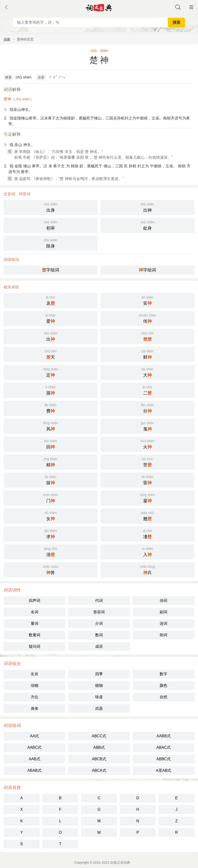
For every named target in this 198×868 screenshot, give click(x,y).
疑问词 (35, 646)
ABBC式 (164, 759)
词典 (7, 39)
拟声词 (35, 600)
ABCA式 (99, 770)
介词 (99, 623)
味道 (99, 697)
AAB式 (35, 759)
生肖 (35, 674)
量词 (35, 623)
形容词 (99, 612)
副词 (163, 612)
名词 (35, 612)
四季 (99, 674)
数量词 (35, 635)
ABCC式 (99, 736)
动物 (35, 685)
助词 (163, 635)
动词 (163, 600)
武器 (99, 708)
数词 (99, 635)
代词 (99, 600)
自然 (163, 697)
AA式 (34, 736)
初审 (51, 225)
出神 (147, 207)
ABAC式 (164, 747)
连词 (163, 623)
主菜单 (191, 7)
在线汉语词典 (120, 862)
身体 (35, 708)
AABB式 (164, 736)
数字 (163, 674)
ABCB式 (99, 759)
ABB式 (99, 747)
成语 (99, 646)
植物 (99, 685)
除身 (51, 243)
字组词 (51, 270)
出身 (51, 207)
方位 (35, 697)
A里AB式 (163, 770)
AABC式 (35, 747)
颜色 (163, 685)
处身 (147, 225)
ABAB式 (34, 770)
